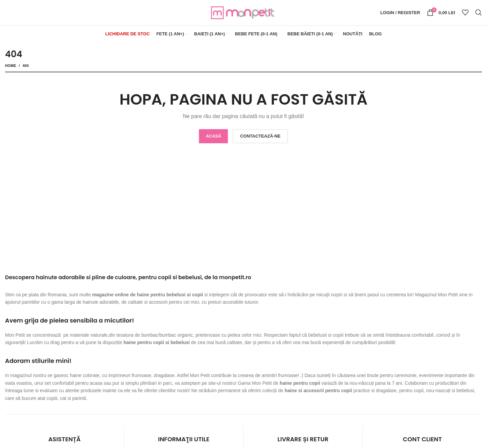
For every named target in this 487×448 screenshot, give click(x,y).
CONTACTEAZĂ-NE (260, 136)
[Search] (479, 13)
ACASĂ (213, 136)
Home (11, 66)
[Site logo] (244, 12)
